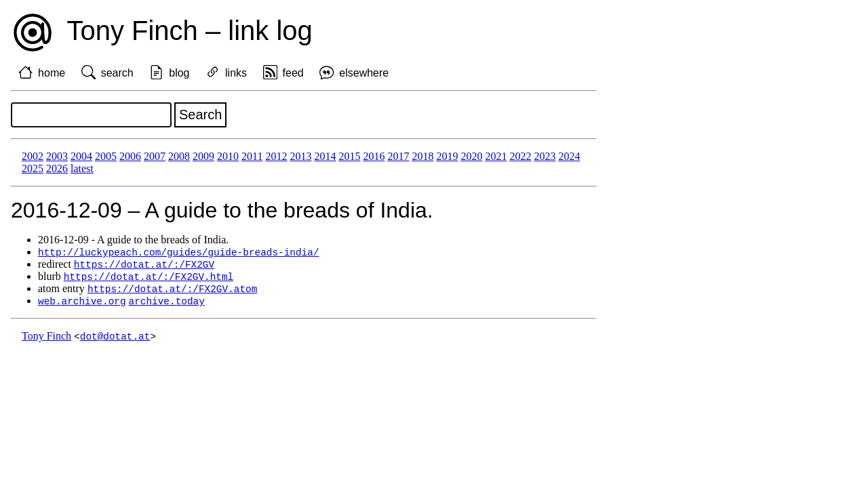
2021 (496, 156)
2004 (81, 156)
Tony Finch (46, 340)
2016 (374, 156)
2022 (520, 156)
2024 (569, 156)
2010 (228, 156)
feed (293, 73)
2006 (130, 156)
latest (82, 168)
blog (179, 73)
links (236, 73)
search (117, 73)
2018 (422, 156)
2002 (33, 156)
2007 (155, 156)
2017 (398, 156)
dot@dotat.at (115, 340)
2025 (33, 168)
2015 (349, 156)
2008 (179, 156)
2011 (252, 156)
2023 (545, 156)
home (52, 73)
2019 (447, 156)
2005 (106, 156)
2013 (300, 156)
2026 (57, 168)
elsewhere (364, 73)
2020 (471, 156)
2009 (203, 156)
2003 (57, 156)
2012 (276, 156)
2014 (325, 156)
